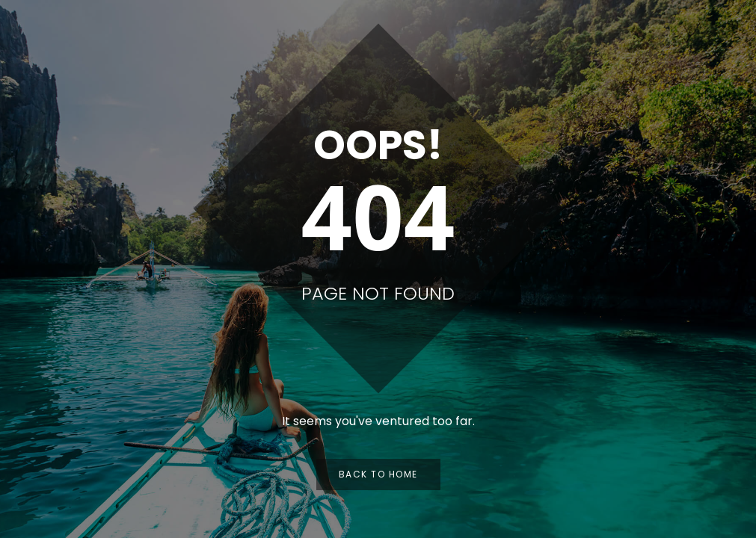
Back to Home (378, 474)
